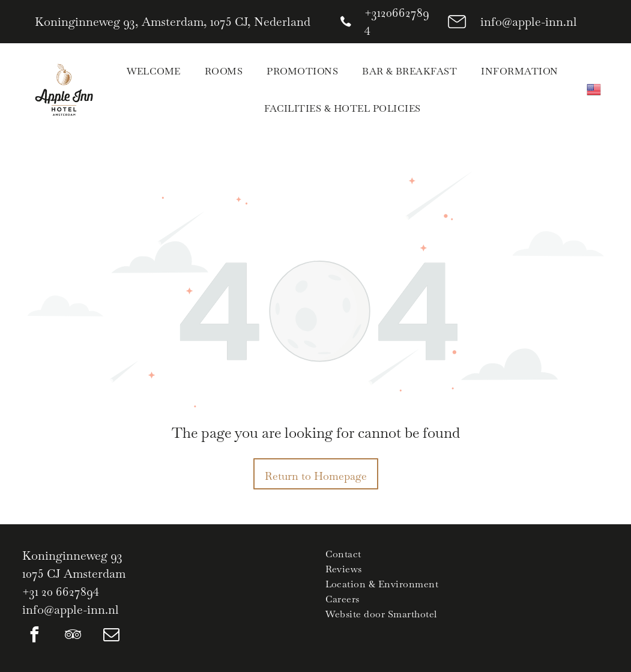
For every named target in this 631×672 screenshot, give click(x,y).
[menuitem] (154, 71)
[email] (111, 636)
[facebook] (34, 636)
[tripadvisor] (73, 636)
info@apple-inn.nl (529, 22)
